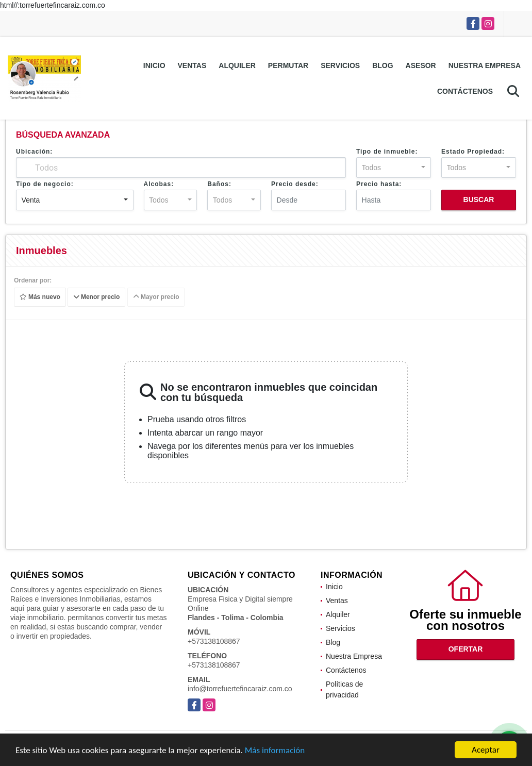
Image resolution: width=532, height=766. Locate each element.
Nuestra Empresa (485, 65)
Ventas (192, 65)
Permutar (288, 65)
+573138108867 (214, 641)
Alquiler (237, 65)
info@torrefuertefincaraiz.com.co (240, 689)
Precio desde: (295, 184)
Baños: (219, 184)
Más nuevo (40, 297)
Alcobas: (159, 184)
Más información (275, 750)
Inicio (154, 65)
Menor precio (97, 297)
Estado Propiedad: (473, 152)
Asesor (421, 65)
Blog (383, 65)
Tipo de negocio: (45, 184)
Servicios (340, 65)
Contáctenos (465, 91)
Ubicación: (34, 152)
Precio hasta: (379, 184)
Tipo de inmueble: (387, 152)
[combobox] (394, 168)
